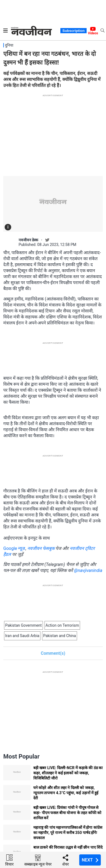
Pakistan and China (60, 636)
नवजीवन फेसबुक (41, 548)
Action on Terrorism (62, 625)
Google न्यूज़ (14, 548)
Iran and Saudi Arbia (22, 636)
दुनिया (9, 45)
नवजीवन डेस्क (28, 240)
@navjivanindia (88, 570)
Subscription (73, 31)
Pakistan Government (23, 625)
